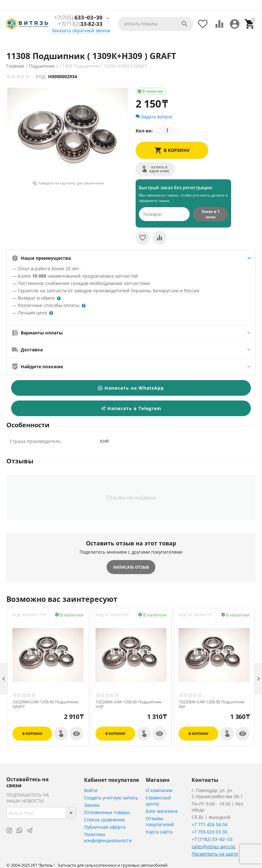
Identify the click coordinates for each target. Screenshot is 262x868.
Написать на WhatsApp (131, 388)
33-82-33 (80, 24)
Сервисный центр (158, 801)
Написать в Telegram (131, 408)
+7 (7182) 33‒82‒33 (212, 839)
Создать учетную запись (111, 798)
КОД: (41, 76)
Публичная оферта (105, 827)
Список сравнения (104, 820)
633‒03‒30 (78, 18)
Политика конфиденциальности (108, 837)
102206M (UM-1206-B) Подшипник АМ (212, 704)
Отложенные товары (107, 812)
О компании (159, 790)
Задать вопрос (154, 117)
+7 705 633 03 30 (209, 832)
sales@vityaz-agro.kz (214, 846)
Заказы (92, 805)
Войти (91, 790)
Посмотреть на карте (215, 854)
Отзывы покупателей (160, 821)
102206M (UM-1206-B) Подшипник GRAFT (46, 704)
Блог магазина (162, 811)
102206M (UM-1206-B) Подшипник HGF (129, 704)
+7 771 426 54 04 (209, 824)
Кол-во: (144, 131)
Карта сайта (159, 832)
